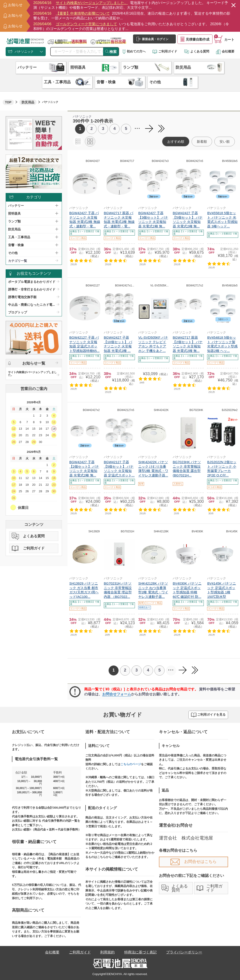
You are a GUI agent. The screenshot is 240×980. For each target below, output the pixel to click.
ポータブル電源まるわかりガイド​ (32, 282)
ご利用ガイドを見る (208, 715)
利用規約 (107, 952)
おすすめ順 (176, 142)
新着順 (202, 142)
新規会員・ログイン (152, 39)
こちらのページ (131, 764)
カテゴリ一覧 (18, 261)
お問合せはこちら (194, 862)
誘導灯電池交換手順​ (22, 297)
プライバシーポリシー (184, 952)
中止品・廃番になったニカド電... (32, 305)
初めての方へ (134, 51)
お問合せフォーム (117, 694)
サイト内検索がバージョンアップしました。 (32, 374)
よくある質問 (197, 51)
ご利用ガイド (165, 51)
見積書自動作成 (195, 39)
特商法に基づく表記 (140, 952)
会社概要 (225, 51)
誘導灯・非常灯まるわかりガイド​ (32, 289)
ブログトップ (18, 312)
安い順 (225, 142)
